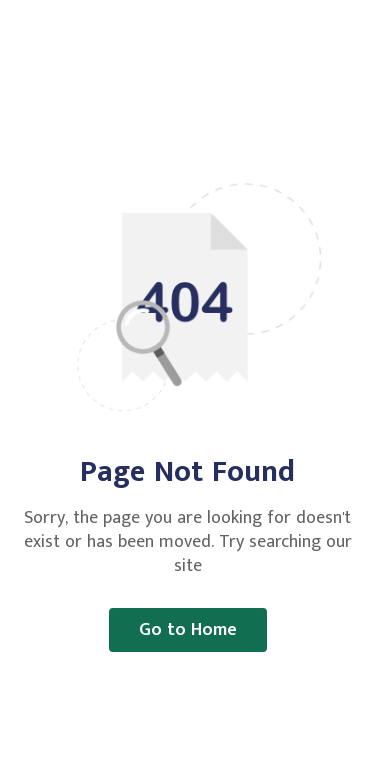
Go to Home (188, 630)
